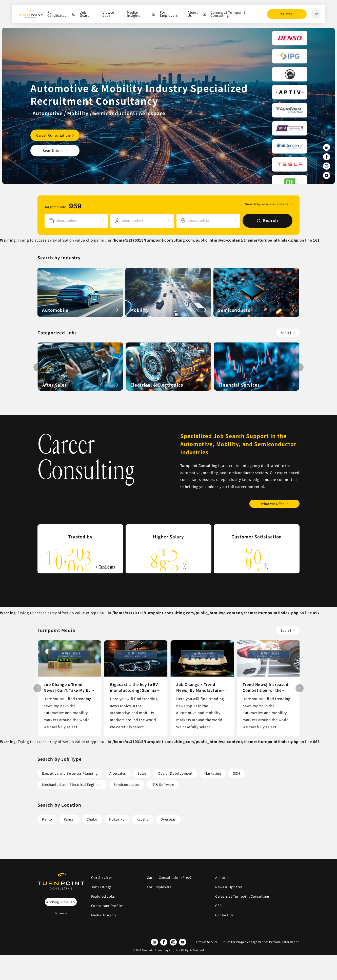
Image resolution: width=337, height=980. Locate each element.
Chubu (92, 819)
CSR (219, 906)
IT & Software (163, 784)
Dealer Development (175, 773)
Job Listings (101, 887)
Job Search (86, 14)
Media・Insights (134, 14)
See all (286, 332)
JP (316, 14)
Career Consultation (53, 135)
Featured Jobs (103, 896)
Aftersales (118, 773)
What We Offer (273, 504)
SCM (237, 773)
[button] (299, 367)
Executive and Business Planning (70, 773)
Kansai (69, 819)
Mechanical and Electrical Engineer (72, 784)
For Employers (169, 14)
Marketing (213, 773)
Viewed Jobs (108, 14)
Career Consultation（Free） (169, 877)
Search (268, 221)
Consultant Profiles (107, 906)
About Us (193, 14)
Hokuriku (117, 819)
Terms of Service (206, 942)
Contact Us (224, 915)
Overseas (168, 819)
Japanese (61, 913)
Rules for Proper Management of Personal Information (261, 942)
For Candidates (57, 14)
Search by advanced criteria (267, 204)
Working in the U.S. (61, 902)
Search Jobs (53, 150)
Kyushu (143, 819)
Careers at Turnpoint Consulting (228, 14)
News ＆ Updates (231, 887)
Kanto (47, 819)
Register (285, 14)
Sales (142, 773)
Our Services (102, 877)
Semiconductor (127, 784)
